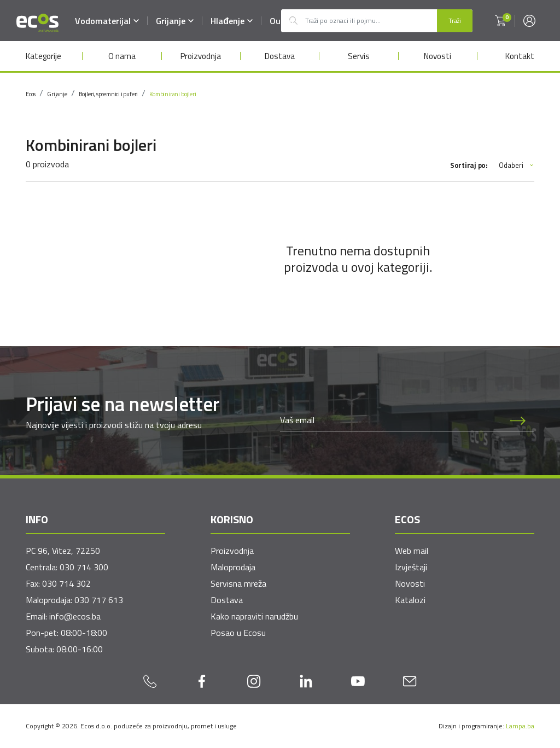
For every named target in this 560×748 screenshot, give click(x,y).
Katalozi (410, 600)
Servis (359, 56)
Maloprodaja (233, 567)
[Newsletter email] (391, 420)
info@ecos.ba (75, 616)
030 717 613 (99, 600)
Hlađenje (232, 21)
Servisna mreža (238, 583)
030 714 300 (84, 567)
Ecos (31, 94)
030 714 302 (66, 583)
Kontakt (520, 56)
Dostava (280, 56)
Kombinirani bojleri (173, 94)
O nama (122, 56)
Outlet (282, 21)
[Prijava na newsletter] (518, 420)
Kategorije (43, 56)
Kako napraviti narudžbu (254, 616)
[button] (500, 21)
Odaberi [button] (517, 165)
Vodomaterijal (107, 21)
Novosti (437, 56)
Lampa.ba (520, 726)
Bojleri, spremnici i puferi (109, 94)
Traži (455, 21)
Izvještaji (411, 567)
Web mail (412, 551)
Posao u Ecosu (238, 633)
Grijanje (175, 21)
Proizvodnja (201, 56)
